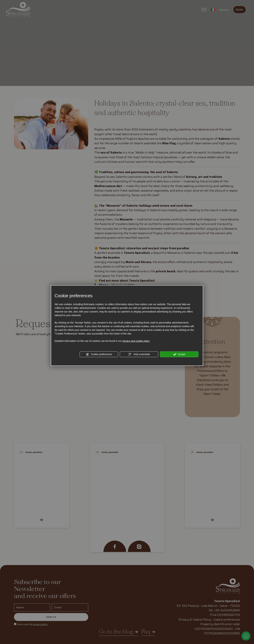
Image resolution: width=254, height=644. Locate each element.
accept (179, 354)
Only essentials (139, 354)
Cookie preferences (99, 354)
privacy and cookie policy (136, 341)
